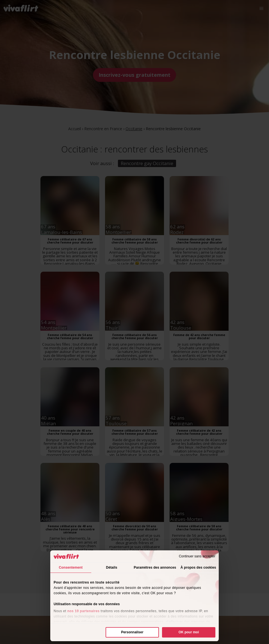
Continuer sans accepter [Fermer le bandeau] (197, 556)
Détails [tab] (111, 568)
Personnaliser (132, 632)
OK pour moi (189, 632)
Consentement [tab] (71, 568)
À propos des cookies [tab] (198, 568)
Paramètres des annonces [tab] (155, 568)
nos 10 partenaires (84, 611)
